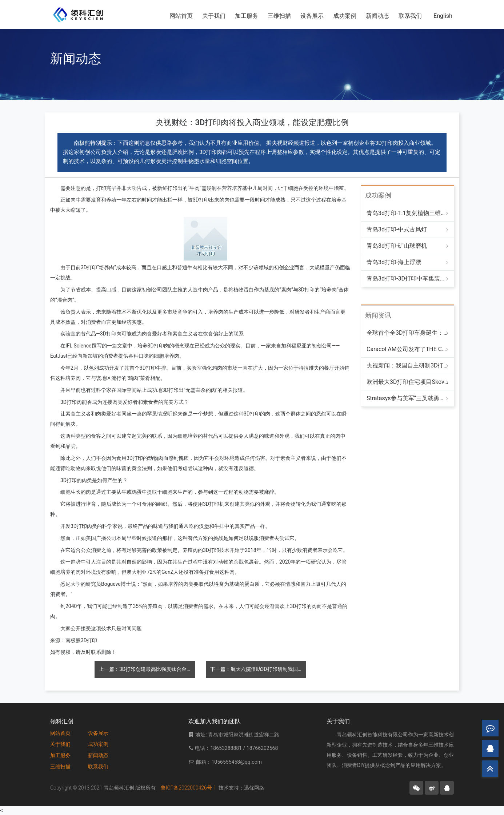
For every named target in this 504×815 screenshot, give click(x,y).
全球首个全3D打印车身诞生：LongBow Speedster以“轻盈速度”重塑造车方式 (407, 333)
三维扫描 (279, 16)
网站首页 (181, 16)
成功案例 (345, 16)
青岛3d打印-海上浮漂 (394, 262)
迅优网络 (254, 788)
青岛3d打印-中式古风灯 (397, 229)
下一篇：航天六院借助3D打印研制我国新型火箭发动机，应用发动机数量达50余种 (258, 669)
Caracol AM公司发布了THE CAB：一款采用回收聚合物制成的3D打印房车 (407, 349)
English (443, 16)
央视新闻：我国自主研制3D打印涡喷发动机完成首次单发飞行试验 (407, 365)
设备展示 (312, 16)
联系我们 (410, 16)
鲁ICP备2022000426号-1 (190, 788)
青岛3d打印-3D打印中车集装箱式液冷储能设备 (407, 279)
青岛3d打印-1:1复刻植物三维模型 (407, 213)
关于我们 (60, 744)
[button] (416, 788)
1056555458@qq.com (236, 762)
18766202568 (262, 748)
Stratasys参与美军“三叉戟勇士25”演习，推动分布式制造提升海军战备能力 (407, 398)
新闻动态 (377, 16)
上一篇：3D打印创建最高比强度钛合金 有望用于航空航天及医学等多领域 (147, 669)
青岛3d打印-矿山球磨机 (397, 246)
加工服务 (60, 755)
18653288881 (227, 748)
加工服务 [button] (247, 16)
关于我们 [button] (214, 16)
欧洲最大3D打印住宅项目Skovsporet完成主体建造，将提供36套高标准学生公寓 (407, 382)
